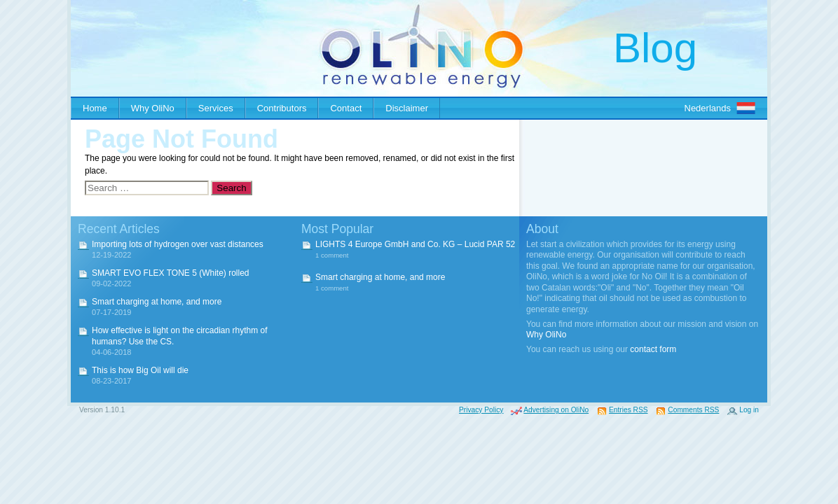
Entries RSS (628, 410)
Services (216, 108)
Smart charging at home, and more (157, 302)
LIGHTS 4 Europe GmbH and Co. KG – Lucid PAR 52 (415, 244)
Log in (749, 410)
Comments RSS (693, 410)
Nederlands (708, 108)
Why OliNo (153, 108)
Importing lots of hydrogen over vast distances (178, 244)
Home (95, 108)
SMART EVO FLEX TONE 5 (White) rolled (171, 273)
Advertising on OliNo (556, 410)
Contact (346, 108)
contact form (653, 349)
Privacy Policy (481, 410)
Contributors (282, 108)
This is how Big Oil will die (140, 370)
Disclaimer (407, 108)
